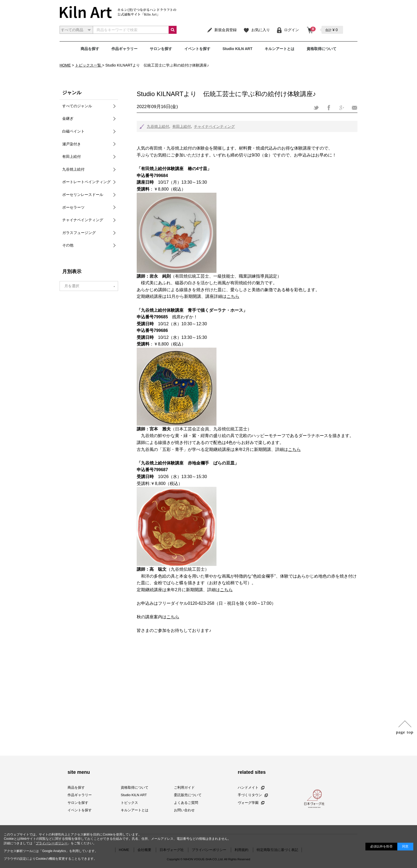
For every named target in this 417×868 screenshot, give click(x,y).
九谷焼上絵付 (158, 126)
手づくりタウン (253, 795)
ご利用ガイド (184, 787)
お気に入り (257, 30)
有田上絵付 (182, 126)
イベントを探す (197, 49)
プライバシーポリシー (52, 843)
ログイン (288, 30)
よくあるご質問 (186, 802)
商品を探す (90, 49)
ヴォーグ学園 (251, 802)
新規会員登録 (222, 30)
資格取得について (322, 49)
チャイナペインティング (214, 126)
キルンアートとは (280, 49)
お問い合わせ (184, 810)
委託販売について (188, 795)
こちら (233, 296)
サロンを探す (161, 49)
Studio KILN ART (237, 49)
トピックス (129, 802)
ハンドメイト (251, 787)
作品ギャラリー (124, 49)
